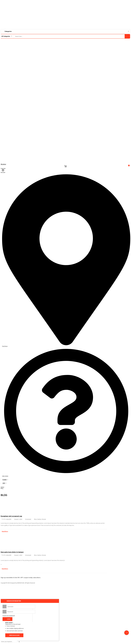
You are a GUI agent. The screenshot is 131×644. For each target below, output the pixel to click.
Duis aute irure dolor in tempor (12, 552)
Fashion (39, 519)
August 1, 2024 (18, 519)
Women (44, 519)
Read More (4, 531)
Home (2, 487)
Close (128, 487)
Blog (35, 519)
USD (4, 483)
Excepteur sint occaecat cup (11, 516)
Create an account (14, 635)
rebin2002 (9, 519)
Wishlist (3, 164)
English (5, 480)
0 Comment (28, 519)
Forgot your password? (9, 616)
